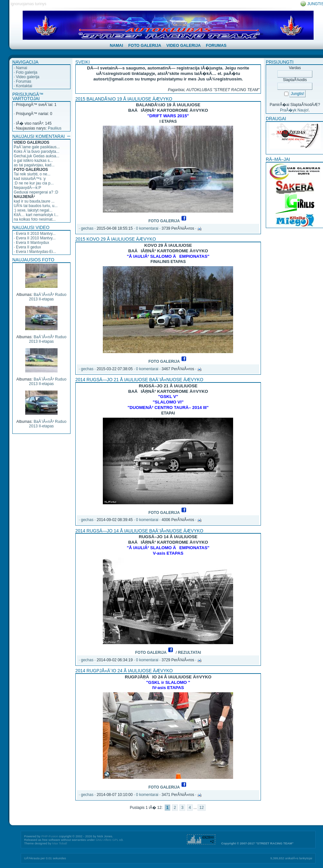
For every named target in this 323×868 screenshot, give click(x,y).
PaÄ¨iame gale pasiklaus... (37, 147)
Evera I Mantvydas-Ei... (36, 252)
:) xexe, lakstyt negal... (33, 210)
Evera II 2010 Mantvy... (36, 234)
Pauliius (55, 128)
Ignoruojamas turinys (28, 4)
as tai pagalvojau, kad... (34, 165)
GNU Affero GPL (107, 840)
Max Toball (59, 843)
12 (202, 808)
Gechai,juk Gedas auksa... (37, 156)
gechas (87, 228)
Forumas (23, 81)
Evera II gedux (28, 247)
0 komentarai (147, 228)
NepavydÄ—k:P (28, 188)
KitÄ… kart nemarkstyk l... (36, 215)
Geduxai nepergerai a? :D (36, 192)
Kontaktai (24, 86)
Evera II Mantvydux (32, 243)
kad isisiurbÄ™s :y (30, 179)
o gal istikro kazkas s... (33, 161)
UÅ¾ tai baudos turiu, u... (36, 206)
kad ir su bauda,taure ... (34, 201)
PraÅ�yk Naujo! (294, 110)
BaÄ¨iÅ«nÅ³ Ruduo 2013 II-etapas (48, 297)
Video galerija (28, 77)
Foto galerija (27, 72)
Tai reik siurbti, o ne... (32, 174)
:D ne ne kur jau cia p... (34, 183)
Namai (22, 68)
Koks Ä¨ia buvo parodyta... (37, 152)
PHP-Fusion (50, 836)
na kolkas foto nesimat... (35, 219)
